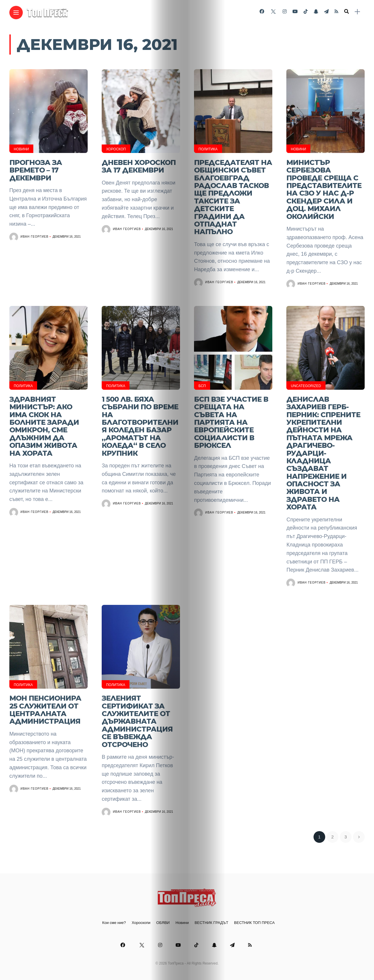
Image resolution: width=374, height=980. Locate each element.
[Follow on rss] (336, 12)
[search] (347, 12)
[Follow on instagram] (285, 12)
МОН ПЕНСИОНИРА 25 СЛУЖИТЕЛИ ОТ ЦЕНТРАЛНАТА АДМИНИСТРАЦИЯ (45, 710)
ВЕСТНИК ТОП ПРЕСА (254, 923)
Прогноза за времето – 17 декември (36, 170)
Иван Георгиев (34, 237)
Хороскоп (116, 149)
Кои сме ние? (114, 923)
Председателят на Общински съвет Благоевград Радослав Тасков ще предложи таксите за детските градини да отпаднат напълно (233, 197)
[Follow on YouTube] (295, 12)
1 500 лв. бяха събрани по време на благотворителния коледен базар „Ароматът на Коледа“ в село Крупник (140, 426)
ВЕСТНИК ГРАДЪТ (211, 923)
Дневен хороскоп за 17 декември (139, 166)
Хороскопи (141, 923)
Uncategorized (306, 386)
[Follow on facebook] (262, 12)
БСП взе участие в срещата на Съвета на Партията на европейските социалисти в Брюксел (231, 422)
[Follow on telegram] (326, 12)
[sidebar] (357, 12)
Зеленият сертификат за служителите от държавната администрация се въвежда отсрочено (137, 721)
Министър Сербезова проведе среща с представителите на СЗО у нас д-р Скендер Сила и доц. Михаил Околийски (324, 189)
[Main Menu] (16, 13)
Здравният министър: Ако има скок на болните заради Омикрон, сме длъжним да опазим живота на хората (44, 426)
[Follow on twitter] (273, 12)
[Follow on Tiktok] (306, 12)
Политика (208, 149)
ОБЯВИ (163, 923)
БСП (202, 386)
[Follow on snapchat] (316, 12)
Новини (21, 149)
